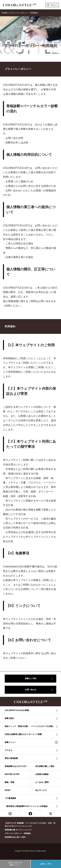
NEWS (8, 790)
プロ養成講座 (10, 798)
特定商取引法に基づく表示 (15, 837)
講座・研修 (9, 782)
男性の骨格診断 (11, 758)
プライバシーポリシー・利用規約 (18, 833)
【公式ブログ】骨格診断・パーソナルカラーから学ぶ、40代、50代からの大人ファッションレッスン (30, 825)
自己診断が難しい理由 (45, 766)
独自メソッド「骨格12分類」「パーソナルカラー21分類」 (30, 726)
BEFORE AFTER (12, 774)
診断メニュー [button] (10, 742)
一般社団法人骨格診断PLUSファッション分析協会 (26, 806)
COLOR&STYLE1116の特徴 (17, 710)
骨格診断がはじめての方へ (16, 766)
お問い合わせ (31, 690)
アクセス (9, 750)
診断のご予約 (31, 679)
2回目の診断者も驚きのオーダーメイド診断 (23, 734)
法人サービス (41, 790)
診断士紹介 (9, 718)
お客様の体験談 (42, 774)
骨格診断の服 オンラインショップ (18, 830)
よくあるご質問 (42, 782)
